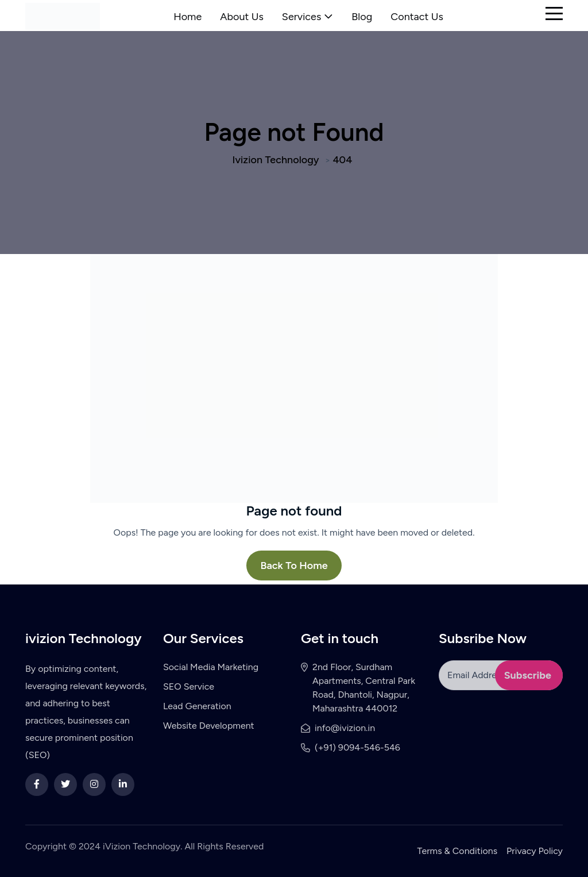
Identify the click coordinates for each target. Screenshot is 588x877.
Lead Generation (197, 706)
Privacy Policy (535, 851)
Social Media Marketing (211, 667)
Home (187, 17)
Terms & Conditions (458, 851)
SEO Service (189, 686)
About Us (242, 17)
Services (301, 17)
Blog (362, 17)
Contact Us (417, 17)
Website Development (209, 726)
